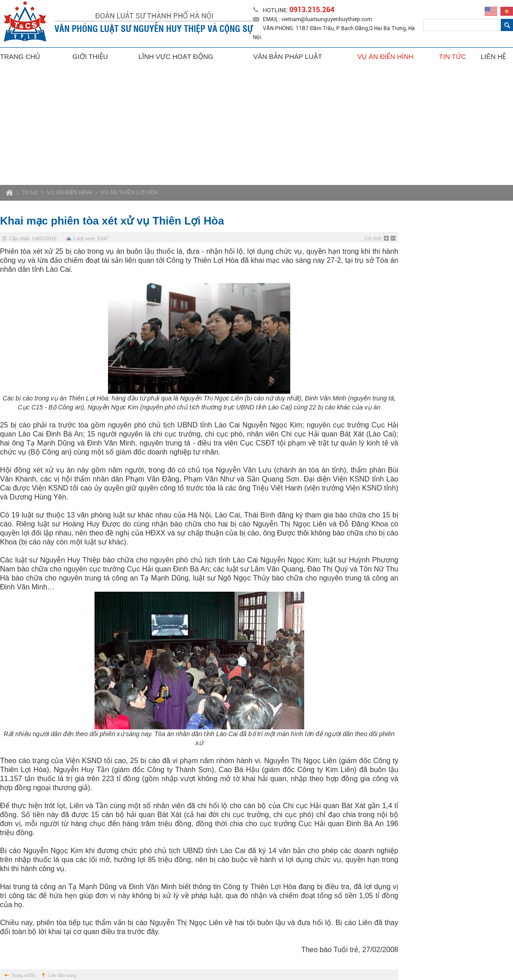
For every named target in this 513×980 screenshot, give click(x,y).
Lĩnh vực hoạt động (176, 56)
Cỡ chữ (373, 238)
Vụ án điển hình (386, 56)
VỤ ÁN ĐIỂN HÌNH (70, 193)
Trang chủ (20, 56)
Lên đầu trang (63, 975)
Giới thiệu (90, 56)
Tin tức (453, 56)
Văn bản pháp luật (288, 56)
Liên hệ (493, 56)
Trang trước (23, 975)
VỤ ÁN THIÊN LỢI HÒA (130, 193)
